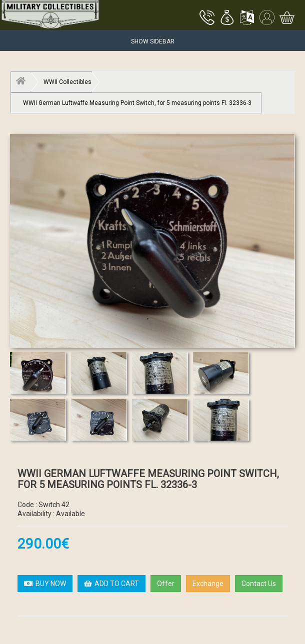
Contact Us (259, 584)
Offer (166, 584)
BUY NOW (45, 584)
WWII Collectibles (67, 82)
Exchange (208, 584)
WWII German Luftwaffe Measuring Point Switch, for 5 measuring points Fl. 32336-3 (137, 103)
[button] (227, 18)
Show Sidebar (153, 41)
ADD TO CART (111, 584)
